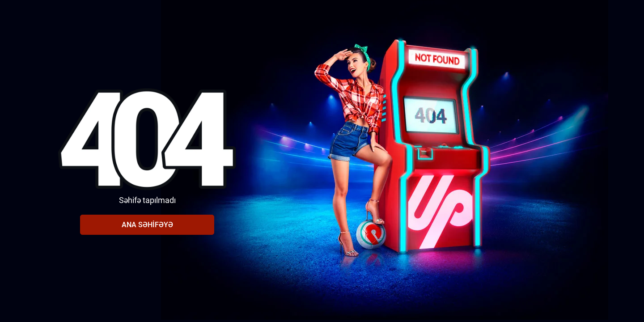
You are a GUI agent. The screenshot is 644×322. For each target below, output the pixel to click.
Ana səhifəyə (147, 225)
